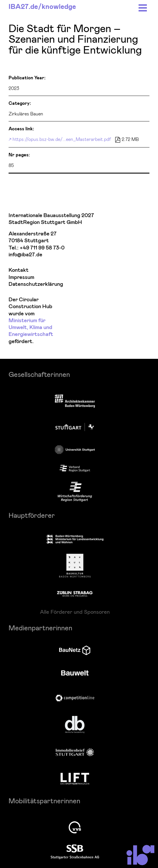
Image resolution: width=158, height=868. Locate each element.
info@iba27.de (25, 255)
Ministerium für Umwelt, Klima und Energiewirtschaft (31, 328)
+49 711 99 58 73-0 (42, 248)
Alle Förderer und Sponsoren (75, 612)
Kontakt (19, 270)
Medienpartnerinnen (40, 628)
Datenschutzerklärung (36, 284)
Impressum (21, 277)
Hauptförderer (32, 515)
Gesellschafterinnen (39, 374)
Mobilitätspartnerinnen (44, 801)
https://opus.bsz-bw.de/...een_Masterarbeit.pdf (62, 139)
